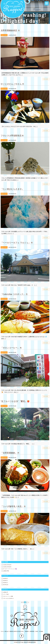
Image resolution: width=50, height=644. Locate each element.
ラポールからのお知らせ (8, 598)
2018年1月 (5, 583)
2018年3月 (5, 579)
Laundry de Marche (7, 565)
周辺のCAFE (4, 35)
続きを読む (46, 79)
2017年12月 (6, 585)
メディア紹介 (6, 594)
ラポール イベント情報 (8, 596)
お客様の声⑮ (6, 571)
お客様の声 (5, 592)
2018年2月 (5, 581)
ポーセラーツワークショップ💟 (10, 569)
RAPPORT (18, 642)
